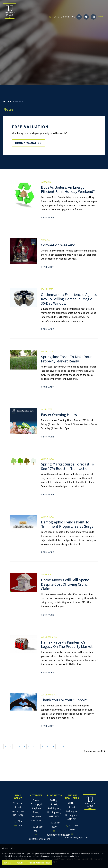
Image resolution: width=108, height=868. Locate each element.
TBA (18, 821)
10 (53, 746)
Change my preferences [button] (39, 863)
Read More (47, 217)
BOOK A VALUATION (28, 143)
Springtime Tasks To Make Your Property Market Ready (66, 359)
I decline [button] (19, 863)
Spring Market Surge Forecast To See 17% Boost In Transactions (67, 466)
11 (58, 746)
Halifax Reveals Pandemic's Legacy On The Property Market (67, 644)
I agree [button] (7, 863)
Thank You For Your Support (64, 700)
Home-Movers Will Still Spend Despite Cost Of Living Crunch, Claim (66, 584)
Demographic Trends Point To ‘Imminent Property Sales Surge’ (68, 524)
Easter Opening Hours (59, 415)
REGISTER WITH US (62, 17)
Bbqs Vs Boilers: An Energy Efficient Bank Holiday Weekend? (68, 189)
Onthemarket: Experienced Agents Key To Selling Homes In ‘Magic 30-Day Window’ (69, 299)
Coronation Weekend (58, 245)
